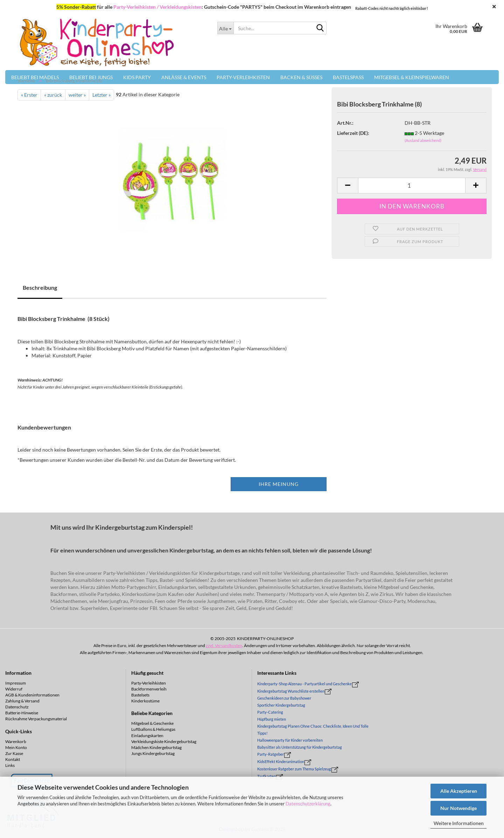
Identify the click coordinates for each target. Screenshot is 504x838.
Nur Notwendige (458, 808)
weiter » (77, 95)
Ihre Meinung (279, 484)
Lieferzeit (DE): (353, 133)
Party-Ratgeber (271, 754)
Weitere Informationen (459, 823)
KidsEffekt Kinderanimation (281, 761)
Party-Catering (270, 712)
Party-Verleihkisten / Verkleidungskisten (157, 7)
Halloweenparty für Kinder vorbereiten (290, 740)
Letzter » (101, 95)
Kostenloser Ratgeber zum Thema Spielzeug (294, 769)
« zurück (53, 95)
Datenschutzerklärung (308, 804)
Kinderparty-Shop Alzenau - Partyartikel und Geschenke (304, 684)
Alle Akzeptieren (459, 791)
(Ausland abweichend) (423, 140)
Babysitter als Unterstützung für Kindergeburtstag (300, 747)
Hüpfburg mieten (272, 719)
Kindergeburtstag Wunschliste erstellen (291, 691)
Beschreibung (40, 287)
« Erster (29, 95)
